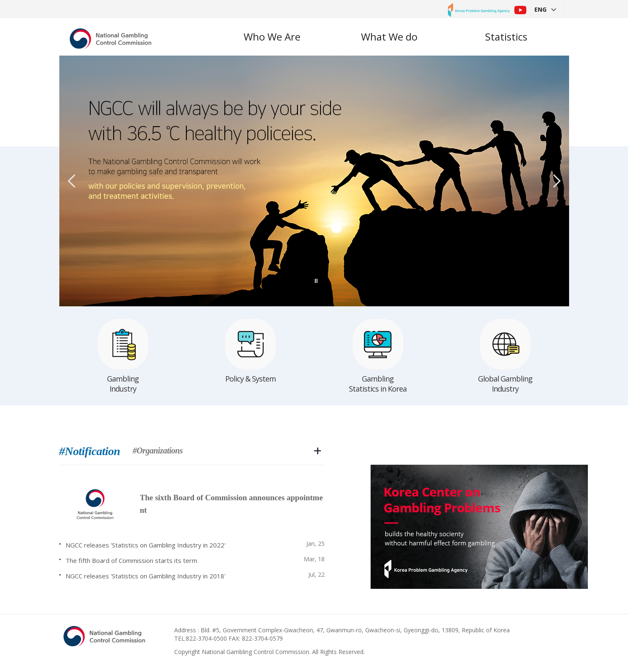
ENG (545, 9)
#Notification (90, 452)
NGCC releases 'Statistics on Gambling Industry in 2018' (146, 576)
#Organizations (158, 451)
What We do (389, 37)
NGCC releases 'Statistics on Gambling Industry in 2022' (146, 545)
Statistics (506, 37)
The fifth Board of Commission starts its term (131, 560)
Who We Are (272, 37)
